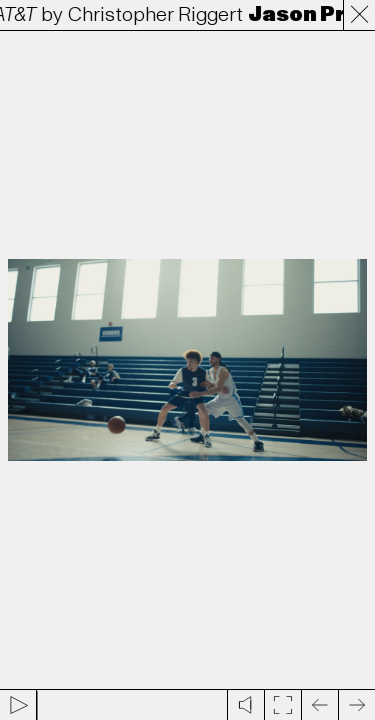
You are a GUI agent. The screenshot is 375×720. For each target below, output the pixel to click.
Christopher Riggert (158, 15)
